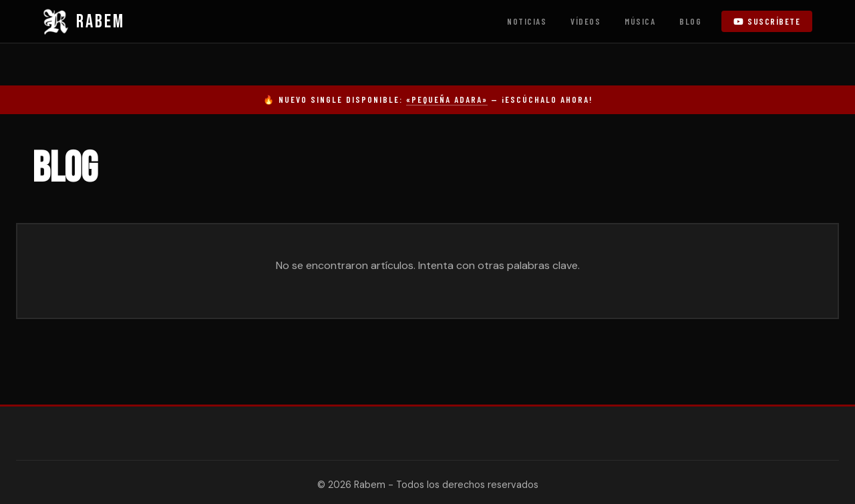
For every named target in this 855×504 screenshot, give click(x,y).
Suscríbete (767, 21)
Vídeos (585, 21)
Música (640, 21)
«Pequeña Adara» (447, 99)
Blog (690, 21)
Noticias (527, 21)
